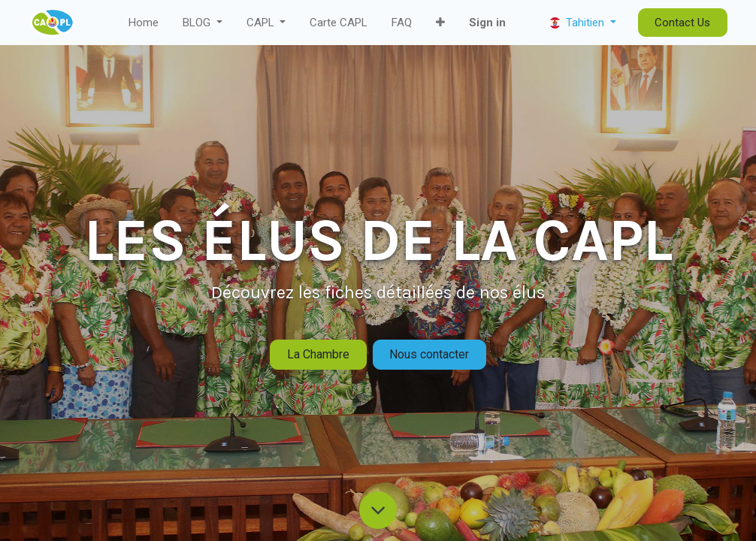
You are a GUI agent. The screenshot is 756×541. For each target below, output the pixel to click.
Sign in (487, 23)
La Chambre (318, 354)
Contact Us (682, 23)
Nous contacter (429, 354)
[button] (440, 23)
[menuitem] (144, 23)
